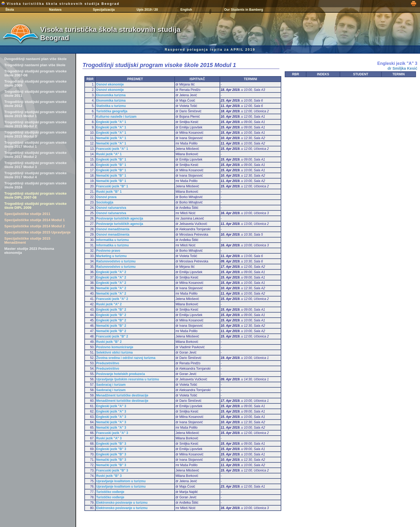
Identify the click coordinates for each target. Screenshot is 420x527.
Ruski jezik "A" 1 (109, 154)
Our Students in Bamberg (244, 10)
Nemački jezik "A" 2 (111, 288)
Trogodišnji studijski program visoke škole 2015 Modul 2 (35, 124)
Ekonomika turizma (111, 95)
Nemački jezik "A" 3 (111, 422)
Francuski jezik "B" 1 (112, 186)
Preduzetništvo (108, 363)
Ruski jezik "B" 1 (109, 192)
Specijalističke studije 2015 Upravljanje (37, 232)
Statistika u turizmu (111, 106)
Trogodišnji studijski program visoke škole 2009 (35, 83)
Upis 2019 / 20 (147, 10)
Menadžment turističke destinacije (122, 395)
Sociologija (105, 202)
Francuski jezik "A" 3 (112, 433)
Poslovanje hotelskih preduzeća (121, 374)
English (186, 10)
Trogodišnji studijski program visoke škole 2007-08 (35, 73)
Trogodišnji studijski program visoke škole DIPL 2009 (35, 206)
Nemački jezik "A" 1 (111, 138)
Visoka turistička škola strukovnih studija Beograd (60, 4)
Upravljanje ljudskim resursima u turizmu (128, 379)
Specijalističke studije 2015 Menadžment (27, 240)
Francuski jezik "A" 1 (112, 149)
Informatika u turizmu (112, 240)
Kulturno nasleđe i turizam (116, 117)
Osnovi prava (106, 197)
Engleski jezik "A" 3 (111, 406)
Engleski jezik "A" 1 (111, 122)
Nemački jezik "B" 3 (111, 460)
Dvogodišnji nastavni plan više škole (35, 59)
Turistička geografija (112, 111)
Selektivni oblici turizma (115, 352)
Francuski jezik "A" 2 (112, 299)
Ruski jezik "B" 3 (109, 476)
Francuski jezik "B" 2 (112, 336)
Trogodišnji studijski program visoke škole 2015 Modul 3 (35, 134)
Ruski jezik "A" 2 (109, 304)
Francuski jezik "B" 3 (112, 470)
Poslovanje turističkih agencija (120, 218)
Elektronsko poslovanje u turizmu (122, 503)
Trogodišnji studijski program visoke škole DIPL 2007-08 (35, 195)
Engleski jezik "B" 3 (111, 444)
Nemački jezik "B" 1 (111, 176)
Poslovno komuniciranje (115, 347)
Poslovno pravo (108, 251)
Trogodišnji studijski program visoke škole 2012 (35, 104)
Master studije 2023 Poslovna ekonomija (29, 251)
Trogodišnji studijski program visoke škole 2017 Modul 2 (35, 155)
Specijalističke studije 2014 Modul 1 (35, 220)
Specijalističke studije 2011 (27, 214)
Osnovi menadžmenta (113, 229)
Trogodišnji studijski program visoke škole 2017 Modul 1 (35, 144)
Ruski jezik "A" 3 (109, 438)
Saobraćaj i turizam (111, 385)
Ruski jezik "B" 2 (109, 342)
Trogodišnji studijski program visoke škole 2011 (35, 94)
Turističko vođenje (110, 492)
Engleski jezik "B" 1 (111, 159)
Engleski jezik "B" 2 (111, 310)
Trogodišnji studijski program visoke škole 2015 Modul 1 (35, 114)
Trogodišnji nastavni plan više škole (35, 65)
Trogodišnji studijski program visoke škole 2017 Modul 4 (35, 175)
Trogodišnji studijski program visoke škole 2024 (35, 185)
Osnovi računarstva (111, 208)
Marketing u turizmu (111, 256)
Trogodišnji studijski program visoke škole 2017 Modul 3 (35, 165)
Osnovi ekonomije (110, 84)
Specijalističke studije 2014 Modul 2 (35, 226)
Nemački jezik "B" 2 (111, 326)
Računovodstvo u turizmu (116, 261)
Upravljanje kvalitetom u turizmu (121, 481)
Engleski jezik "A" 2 (111, 272)
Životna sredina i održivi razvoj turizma (126, 358)
